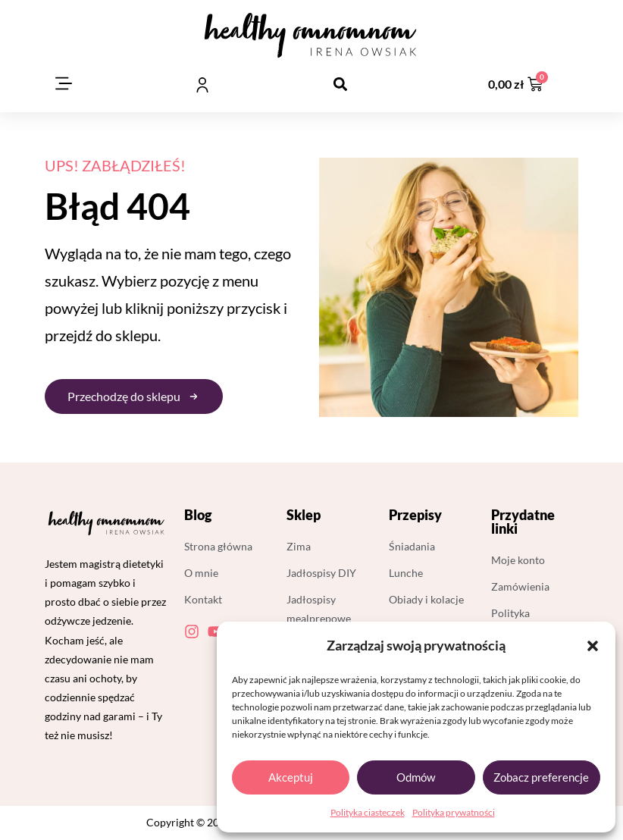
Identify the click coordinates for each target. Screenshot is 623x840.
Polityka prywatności (454, 812)
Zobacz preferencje (541, 777)
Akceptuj (291, 777)
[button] (593, 646)
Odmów (416, 777)
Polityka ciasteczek (368, 812)
